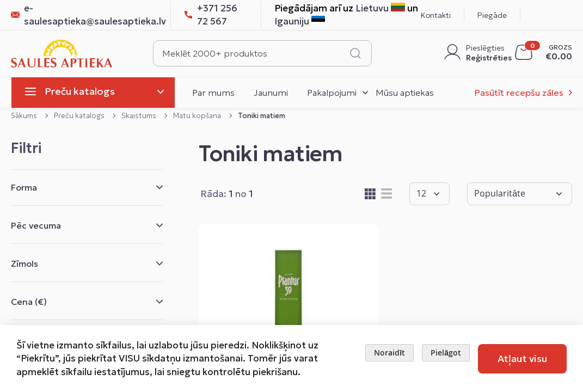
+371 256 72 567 (211, 15)
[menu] (100, 93)
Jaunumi (271, 93)
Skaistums (140, 116)
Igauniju (300, 21)
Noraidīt (389, 353)
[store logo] (62, 54)
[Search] (355, 53)
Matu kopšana (198, 116)
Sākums (25, 116)
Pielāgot (446, 353)
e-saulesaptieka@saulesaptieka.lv (84, 15)
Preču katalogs (80, 116)
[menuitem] (93, 93)
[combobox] (262, 53)
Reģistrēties (486, 58)
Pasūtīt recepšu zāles (519, 93)
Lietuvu (380, 8)
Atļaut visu (522, 359)
